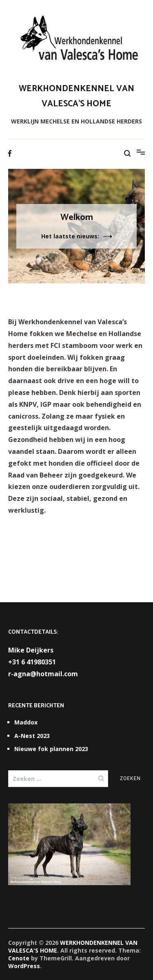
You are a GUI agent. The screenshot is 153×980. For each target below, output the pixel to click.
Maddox (26, 722)
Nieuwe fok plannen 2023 (51, 749)
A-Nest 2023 (32, 736)
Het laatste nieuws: (70, 236)
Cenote (19, 958)
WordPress (24, 966)
